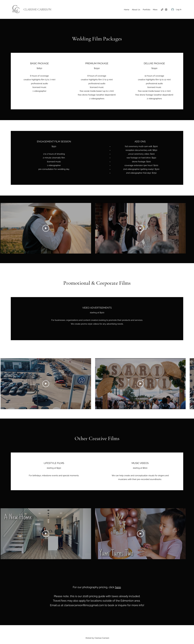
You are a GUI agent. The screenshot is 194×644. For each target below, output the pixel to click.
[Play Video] (46, 228)
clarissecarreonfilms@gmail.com (84, 605)
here (118, 587)
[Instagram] (166, 10)
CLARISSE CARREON (37, 9)
